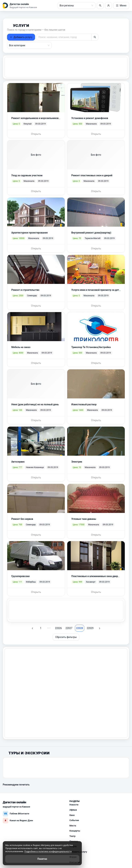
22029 (89, 627)
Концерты (75, 829)
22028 (78, 627)
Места (73, 824)
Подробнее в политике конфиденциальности (48, 851)
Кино (72, 814)
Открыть (36, 134)
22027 (67, 627)
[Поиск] (100, 6)
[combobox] (75, 6)
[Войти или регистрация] (108, 6)
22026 (57, 627)
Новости (74, 803)
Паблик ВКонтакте (16, 812)
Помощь (74, 840)
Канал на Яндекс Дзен (18, 819)
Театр (72, 835)
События (74, 819)
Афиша (73, 808)
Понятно (42, 859)
